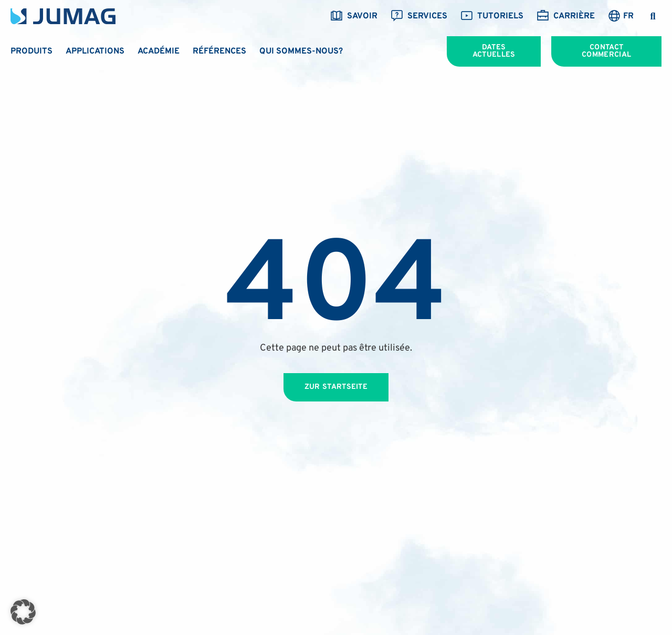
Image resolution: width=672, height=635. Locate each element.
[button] (653, 17)
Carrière (566, 16)
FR (628, 16)
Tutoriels (492, 16)
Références (219, 51)
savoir (354, 16)
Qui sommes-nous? (301, 51)
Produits (31, 51)
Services (419, 16)
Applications (95, 51)
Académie (159, 51)
